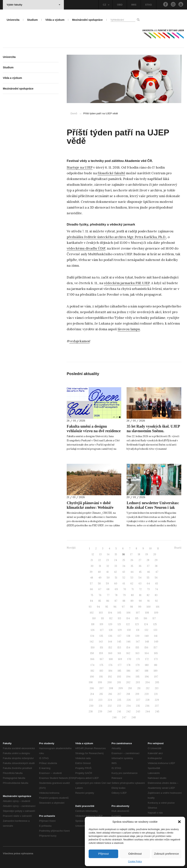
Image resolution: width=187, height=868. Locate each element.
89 (132, 601)
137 (119, 636)
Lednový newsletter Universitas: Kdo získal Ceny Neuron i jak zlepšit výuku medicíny (153, 507)
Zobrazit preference (166, 854)
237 (157, 706)
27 (140, 560)
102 (92, 613)
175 (102, 665)
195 (138, 677)
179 (138, 665)
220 (147, 694)
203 (138, 682)
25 (124, 560)
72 (140, 589)
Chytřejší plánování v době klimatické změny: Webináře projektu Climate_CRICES (90, 507)
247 (124, 717)
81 (140, 595)
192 (110, 677)
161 (119, 653)
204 (147, 682)
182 (92, 671)
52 (124, 578)
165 (156, 653)
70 (125, 589)
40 (99, 572)
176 (111, 665)
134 (92, 636)
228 (147, 700)
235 (138, 706)
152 (110, 648)
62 (132, 584)
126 (93, 630)
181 (156, 665)
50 (108, 578)
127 (102, 630)
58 (99, 584)
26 (132, 560)
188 (146, 671)
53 (132, 578)
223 (100, 700)
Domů (74, 113)
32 (108, 566)
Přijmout (103, 854)
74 (156, 589)
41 (107, 572)
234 (128, 706)
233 (119, 706)
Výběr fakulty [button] (33, 5)
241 (119, 712)
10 (150, 548)
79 (124, 595)
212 (148, 688)
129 (120, 630)
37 (148, 566)
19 (147, 554)
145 (119, 642)
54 (140, 578)
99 (140, 607)
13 (100, 554)
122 (128, 624)
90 (140, 601)
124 (146, 624)
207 (101, 688)
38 (156, 566)
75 (92, 595)
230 (91, 706)
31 (100, 566)
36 (140, 566)
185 (119, 671)
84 (92, 601)
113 (119, 618)
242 (128, 712)
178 (129, 665)
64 (148, 584)
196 (147, 677)
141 (156, 636)
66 (91, 589)
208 (111, 688)
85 (100, 601)
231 (101, 706)
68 (108, 589)
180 (147, 665)
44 (132, 572)
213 (157, 688)
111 (102, 618)
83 (156, 595)
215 (101, 694)
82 (148, 595)
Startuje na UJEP (80, 167)
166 (92, 659)
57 (91, 584)
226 (129, 700)
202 (128, 682)
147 (138, 642)
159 (101, 653)
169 (120, 659)
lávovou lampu (129, 329)
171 (138, 659)
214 (92, 694)
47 (157, 572)
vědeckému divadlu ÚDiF (86, 248)
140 (147, 636)
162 (128, 653)
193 (119, 677)
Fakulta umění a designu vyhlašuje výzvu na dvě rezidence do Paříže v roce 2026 (94, 431)
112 (111, 618)
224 (110, 700)
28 (148, 560)
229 (157, 700)
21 (92, 560)
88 (124, 601)
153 (119, 648)
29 (156, 560)
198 (91, 682)
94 (98, 607)
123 (137, 624)
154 (128, 648)
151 (102, 648)
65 (157, 584)
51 (116, 578)
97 (123, 607)
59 (107, 584)
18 (139, 554)
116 (145, 618)
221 (156, 694)
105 (119, 613)
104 (110, 613)
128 (111, 630)
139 (137, 636)
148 (147, 642)
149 (156, 642)
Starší (178, 548)
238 (91, 712)
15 (116, 554)
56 (156, 578)
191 (101, 677)
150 (93, 648)
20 (155, 554)
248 (134, 717)
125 (155, 624)
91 (148, 601)
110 (94, 618)
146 (129, 642)
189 (156, 671)
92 (156, 601)
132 (146, 630)
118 (93, 624)
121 (119, 624)
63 (140, 584)
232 (110, 706)
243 (138, 712)
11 (158, 548)
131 (138, 630)
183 (101, 671)
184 (110, 671)
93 (90, 607)
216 (110, 694)
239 (100, 712)
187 (138, 671)
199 (100, 682)
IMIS (134, 5)
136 (110, 636)
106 (129, 613)
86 (108, 601)
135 (101, 636)
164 (147, 653)
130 (129, 630)
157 (155, 648)
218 (128, 694)
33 (116, 566)
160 (110, 653)
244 (148, 712)
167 (102, 659)
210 (130, 688)
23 (108, 560)
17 (131, 554)
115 (137, 618)
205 (157, 682)
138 (128, 636)
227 (138, 700)
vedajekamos (79, 341)
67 (100, 589)
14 (108, 554)
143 (101, 642)
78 (116, 595)
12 (93, 554)
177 (120, 665)
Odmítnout (135, 854)
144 (110, 642)
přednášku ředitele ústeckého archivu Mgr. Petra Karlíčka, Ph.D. (116, 237)
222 (91, 700)
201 (119, 682)
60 (116, 584)
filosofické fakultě (111, 173)
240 (110, 712)
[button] (179, 822)
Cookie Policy (135, 862)
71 (132, 589)
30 (92, 566)
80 (132, 595)
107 (138, 613)
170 (129, 659)
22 (100, 560)
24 (116, 560)
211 (139, 688)
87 (116, 601)
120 (110, 624)
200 (110, 682)
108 (147, 613)
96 (115, 607)
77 (108, 595)
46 (148, 572)
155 (137, 648)
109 (156, 613)
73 (148, 589)
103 (101, 613)
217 (119, 694)
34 (124, 566)
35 (132, 566)
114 (128, 618)
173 (156, 659)
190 (92, 677)
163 (137, 653)
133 (155, 630)
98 (131, 607)
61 (124, 584)
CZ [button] (106, 5)
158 (92, 653)
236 (147, 706)
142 (92, 642)
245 (157, 712)
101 (158, 607)
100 (149, 607)
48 (92, 578)
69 (116, 589)
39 (91, 572)
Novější (71, 548)
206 (92, 688)
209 (121, 688)
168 (111, 659)
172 (147, 659)
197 (156, 677)
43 (124, 572)
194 (128, 677)
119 (101, 624)
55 (148, 578)
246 (114, 717)
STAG (148, 5)
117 (154, 618)
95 (107, 607)
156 (146, 648)
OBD (120, 5)
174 (92, 665)
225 (119, 700)
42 (115, 572)
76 (100, 595)
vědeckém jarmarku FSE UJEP (127, 283)
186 (128, 671)
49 (100, 578)
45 (140, 572)
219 (137, 694)
